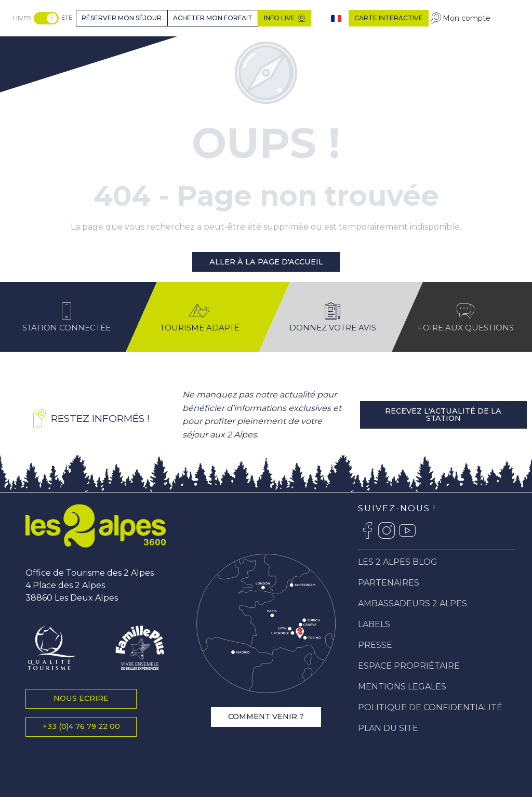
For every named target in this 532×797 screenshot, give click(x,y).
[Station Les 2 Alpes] (50, 49)
